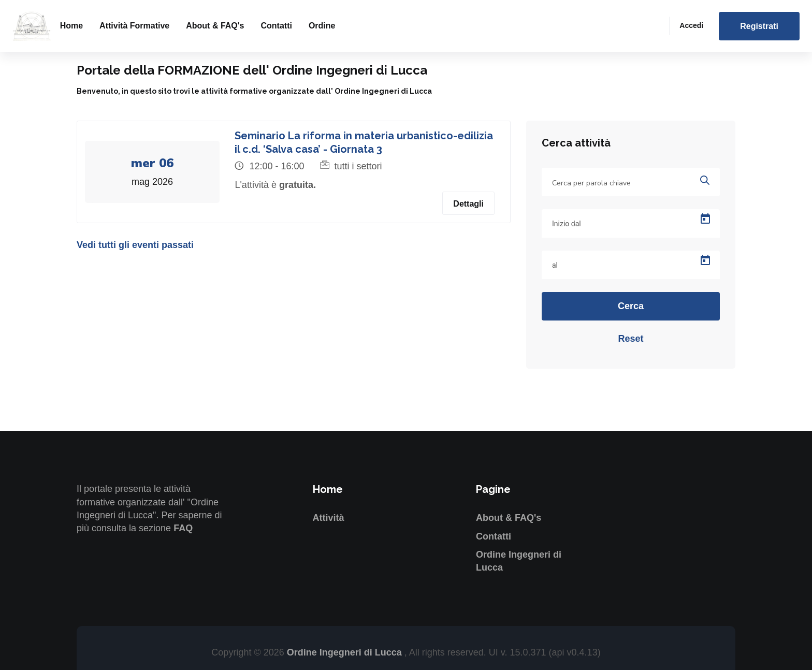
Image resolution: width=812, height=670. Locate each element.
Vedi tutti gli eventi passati (135, 245)
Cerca (631, 306)
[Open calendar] (705, 219)
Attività (329, 518)
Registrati (759, 26)
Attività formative (134, 26)
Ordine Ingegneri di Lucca (346, 652)
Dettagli (468, 204)
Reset (630, 339)
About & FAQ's (215, 26)
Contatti (276, 26)
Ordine (322, 26)
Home (71, 26)
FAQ (183, 528)
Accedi (691, 25)
